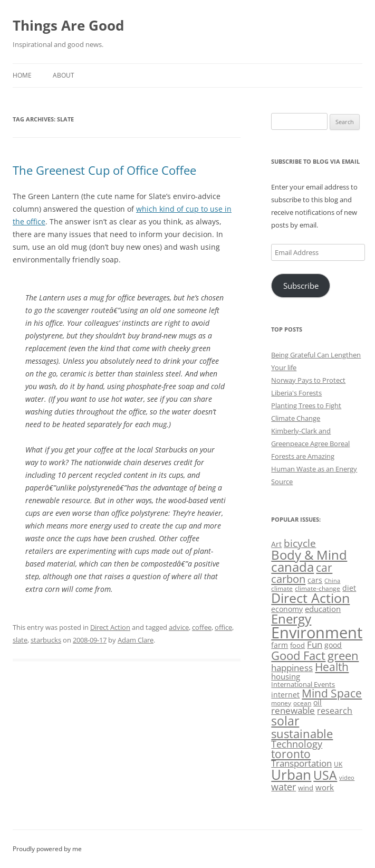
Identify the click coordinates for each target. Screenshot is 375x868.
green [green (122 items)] (343, 655)
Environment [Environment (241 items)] (317, 633)
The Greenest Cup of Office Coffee (104, 170)
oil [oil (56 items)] (318, 702)
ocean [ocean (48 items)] (302, 703)
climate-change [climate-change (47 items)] (318, 588)
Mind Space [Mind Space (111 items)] (332, 693)
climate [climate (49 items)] (282, 588)
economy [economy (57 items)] (287, 609)
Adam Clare (136, 640)
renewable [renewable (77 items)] (293, 710)
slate (20, 640)
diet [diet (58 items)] (349, 588)
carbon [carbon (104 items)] (288, 579)
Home (22, 75)
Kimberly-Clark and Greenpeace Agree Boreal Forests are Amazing (310, 444)
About (64, 75)
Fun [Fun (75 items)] (315, 644)
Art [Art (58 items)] (276, 544)
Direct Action (110, 627)
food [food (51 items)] (297, 645)
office (223, 627)
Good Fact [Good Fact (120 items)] (298, 655)
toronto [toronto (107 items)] (291, 754)
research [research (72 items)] (335, 711)
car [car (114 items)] (324, 567)
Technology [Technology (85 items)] (297, 744)
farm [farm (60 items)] (280, 645)
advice (179, 627)
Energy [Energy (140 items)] (291, 619)
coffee (202, 627)
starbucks (46, 640)
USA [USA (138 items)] (325, 775)
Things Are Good (68, 25)
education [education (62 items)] (323, 609)
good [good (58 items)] (333, 645)
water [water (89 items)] (283, 786)
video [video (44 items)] (347, 777)
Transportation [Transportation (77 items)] (301, 763)
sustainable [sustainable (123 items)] (302, 733)
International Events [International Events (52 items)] (303, 684)
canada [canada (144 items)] (292, 567)
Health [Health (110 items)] (332, 667)
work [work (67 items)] (325, 787)
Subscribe (301, 286)
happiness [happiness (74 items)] (292, 668)
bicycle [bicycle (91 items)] (300, 543)
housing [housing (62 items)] (286, 676)
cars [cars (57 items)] (315, 580)
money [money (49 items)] (281, 703)
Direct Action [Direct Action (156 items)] (310, 598)
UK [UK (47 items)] (338, 764)
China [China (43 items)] (332, 581)
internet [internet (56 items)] (285, 695)
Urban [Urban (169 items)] (291, 775)
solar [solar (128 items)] (285, 721)
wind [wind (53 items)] (306, 788)
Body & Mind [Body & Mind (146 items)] (309, 555)
